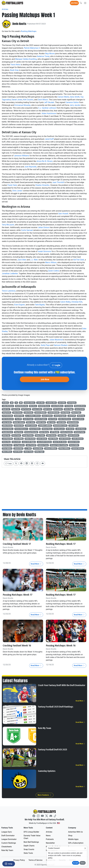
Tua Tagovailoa (19, 445)
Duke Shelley (53, 439)
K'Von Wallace (7, 449)
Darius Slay (6, 442)
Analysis (5, 403)
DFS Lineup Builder (31, 832)
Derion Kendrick (73, 422)
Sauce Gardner (47, 416)
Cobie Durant (28, 413)
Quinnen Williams (78, 449)
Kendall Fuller (19, 416)
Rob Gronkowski (8, 419)
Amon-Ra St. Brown (45, 161)
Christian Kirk (77, 302)
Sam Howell (63, 214)
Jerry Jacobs (75, 105)
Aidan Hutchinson (49, 113)
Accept (76, 863)
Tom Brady (69, 406)
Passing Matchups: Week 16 (61, 646)
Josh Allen (40, 403)
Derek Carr (6, 409)
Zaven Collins (53, 271)
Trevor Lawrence (9, 291)
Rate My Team (45, 728)
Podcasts (50, 839)
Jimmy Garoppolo (60, 416)
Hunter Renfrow (73, 435)
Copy (8, 463)
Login (56, 365)
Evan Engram (20, 305)
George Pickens (28, 435)
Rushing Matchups (29, 31)
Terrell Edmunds (54, 413)
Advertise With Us (75, 832)
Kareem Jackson (78, 419)
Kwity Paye (45, 345)
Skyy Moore (50, 54)
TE (16, 403)
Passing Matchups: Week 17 (18, 595)
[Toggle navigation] (85, 3)
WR (21, 403)
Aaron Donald (80, 409)
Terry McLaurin (8, 225)
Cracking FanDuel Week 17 (17, 544)
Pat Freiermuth (7, 416)
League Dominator (9, 839)
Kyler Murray (44, 432)
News (48, 836)
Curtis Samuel (27, 230)
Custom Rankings (9, 843)
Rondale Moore (8, 432)
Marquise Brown (80, 406)
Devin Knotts (19, 24)
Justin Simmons (78, 439)
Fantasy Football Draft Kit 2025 (52, 750)
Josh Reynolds (30, 167)
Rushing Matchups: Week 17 (61, 544)
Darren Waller (74, 445)
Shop (70, 836)
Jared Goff (49, 139)
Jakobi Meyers (81, 429)
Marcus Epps (76, 413)
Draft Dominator (8, 836)
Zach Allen (22, 260)
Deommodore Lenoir (60, 426)
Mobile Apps (73, 839)
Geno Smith (75, 97)
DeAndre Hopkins (41, 419)
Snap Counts (29, 849)
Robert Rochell (30, 439)
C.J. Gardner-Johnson (47, 108)
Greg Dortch (7, 413)
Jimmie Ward (18, 449)
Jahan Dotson (44, 227)
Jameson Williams (21, 156)
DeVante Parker (79, 432)
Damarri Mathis (35, 429)
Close (83, 863)
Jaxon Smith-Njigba (29, 442)
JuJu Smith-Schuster (44, 442)
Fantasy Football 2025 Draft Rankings (56, 707)
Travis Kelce (15, 65)
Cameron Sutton (72, 102)
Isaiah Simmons (44, 251)
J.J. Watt (34, 260)
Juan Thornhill (58, 182)
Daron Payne (16, 435)
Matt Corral (48, 409)
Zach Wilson (43, 100)
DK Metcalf (70, 429)
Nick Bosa (33, 406)
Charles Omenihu (42, 185)
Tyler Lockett (73, 426)
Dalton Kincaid (7, 426)
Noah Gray (14, 70)
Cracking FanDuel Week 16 (17, 646)
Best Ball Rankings (31, 842)
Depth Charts (29, 846)
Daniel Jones (17, 100)
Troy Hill (18, 419)
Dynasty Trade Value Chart (32, 837)
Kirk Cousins (28, 100)
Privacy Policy (19, 860)
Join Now (74, 3)
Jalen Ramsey (51, 435)
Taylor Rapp (62, 435)
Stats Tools (28, 853)
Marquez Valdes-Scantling (26, 59)
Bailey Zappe (39, 452)
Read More (36, 564)
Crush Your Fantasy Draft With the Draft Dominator (62, 685)
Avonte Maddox (8, 429)
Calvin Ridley (65, 302)
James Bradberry (57, 406)
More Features (45, 795)
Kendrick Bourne (44, 406)
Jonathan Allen (51, 403)
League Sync (7, 832)
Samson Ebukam (61, 345)
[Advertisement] (44, 487)
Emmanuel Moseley (22, 105)
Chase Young (29, 452)
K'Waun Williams (64, 449)
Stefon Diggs (69, 409)
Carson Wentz (63, 97)
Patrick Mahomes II (32, 48)
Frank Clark (12, 185)
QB (12, 403)
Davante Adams (29, 403)
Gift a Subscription (76, 843)
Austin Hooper (28, 419)
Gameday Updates (47, 771)
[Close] (85, 848)
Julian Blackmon (56, 340)
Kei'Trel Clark (79, 260)
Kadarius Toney (43, 56)
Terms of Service (35, 860)
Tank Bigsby (40, 305)
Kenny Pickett (40, 435)
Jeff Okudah (49, 102)
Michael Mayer (47, 429)
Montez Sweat (7, 445)
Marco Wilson (51, 262)
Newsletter (50, 843)
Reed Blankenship (21, 406)
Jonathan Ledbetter (10, 274)
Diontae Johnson (19, 422)
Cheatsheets (7, 847)
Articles (5, 9)
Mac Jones (51, 422)
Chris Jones (17, 191)
